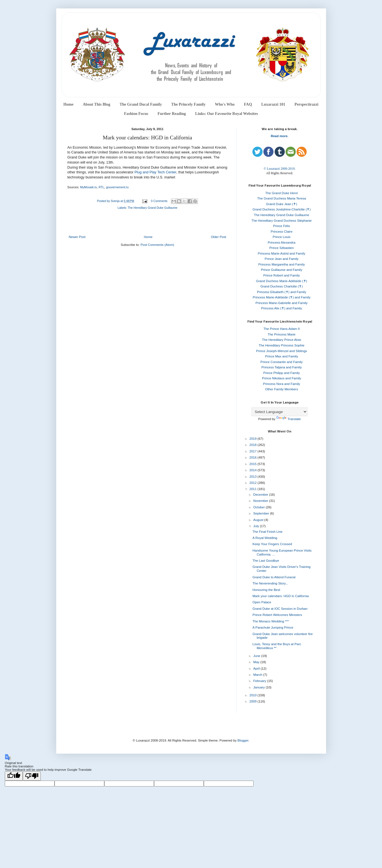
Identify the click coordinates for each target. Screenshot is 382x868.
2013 (253, 477)
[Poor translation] (32, 776)
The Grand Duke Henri (282, 193)
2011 (253, 489)
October (259, 507)
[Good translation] (14, 776)
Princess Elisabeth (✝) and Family (282, 292)
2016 (253, 457)
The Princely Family (188, 104)
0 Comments (159, 201)
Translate (289, 419)
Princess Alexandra (281, 243)
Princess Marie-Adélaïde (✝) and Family (282, 297)
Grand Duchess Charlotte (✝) (282, 286)
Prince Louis (282, 237)
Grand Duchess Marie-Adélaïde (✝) (282, 281)
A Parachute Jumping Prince (273, 627)
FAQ (248, 104)
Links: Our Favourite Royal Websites (227, 114)
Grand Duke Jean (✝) (282, 204)
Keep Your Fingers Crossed (272, 544)
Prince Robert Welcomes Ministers (277, 615)
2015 (253, 464)
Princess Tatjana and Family (282, 367)
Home (68, 104)
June (257, 656)
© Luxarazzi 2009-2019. (280, 169)
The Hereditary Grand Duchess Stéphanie (282, 221)
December (261, 495)
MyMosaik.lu (89, 187)
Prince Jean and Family (282, 259)
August (259, 520)
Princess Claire (282, 232)
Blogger (243, 740)
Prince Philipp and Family (282, 373)
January (259, 687)
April (257, 668)
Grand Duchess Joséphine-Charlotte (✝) (282, 209)
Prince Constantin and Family (282, 362)
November (261, 501)
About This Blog (96, 104)
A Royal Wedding (265, 538)
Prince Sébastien (282, 248)
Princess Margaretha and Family (282, 264)
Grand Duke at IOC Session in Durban (280, 609)
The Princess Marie (282, 334)
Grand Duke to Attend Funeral (274, 577)
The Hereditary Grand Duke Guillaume (152, 208)
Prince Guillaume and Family (282, 270)
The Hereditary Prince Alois (282, 340)
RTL (101, 187)
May (257, 662)
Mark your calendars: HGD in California (281, 596)
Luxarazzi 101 (273, 104)
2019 (253, 439)
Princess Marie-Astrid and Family (282, 253)
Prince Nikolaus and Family (282, 378)
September (262, 513)
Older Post (218, 237)
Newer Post (77, 237)
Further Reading (171, 114)
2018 (253, 445)
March (258, 675)
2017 (253, 451)
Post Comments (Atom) (157, 245)
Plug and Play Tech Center (155, 172)
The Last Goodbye (266, 561)
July (257, 526)
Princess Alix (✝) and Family (282, 308)
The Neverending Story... (270, 583)
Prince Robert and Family (282, 275)
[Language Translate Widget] (280, 412)
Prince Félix (282, 226)
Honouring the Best (266, 590)
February (260, 681)
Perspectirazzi (307, 104)
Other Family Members (282, 389)
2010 (253, 695)
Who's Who (225, 104)
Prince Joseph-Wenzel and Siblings (282, 351)
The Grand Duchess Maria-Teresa (282, 198)
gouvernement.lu (117, 187)
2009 (253, 701)
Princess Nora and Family (282, 384)
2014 (253, 470)
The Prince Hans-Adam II (282, 329)
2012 (253, 483)
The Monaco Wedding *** (271, 621)
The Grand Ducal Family (141, 104)
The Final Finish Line (267, 532)
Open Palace (262, 602)
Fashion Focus (136, 114)
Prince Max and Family (282, 356)
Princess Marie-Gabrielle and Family (282, 303)
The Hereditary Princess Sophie (282, 345)
